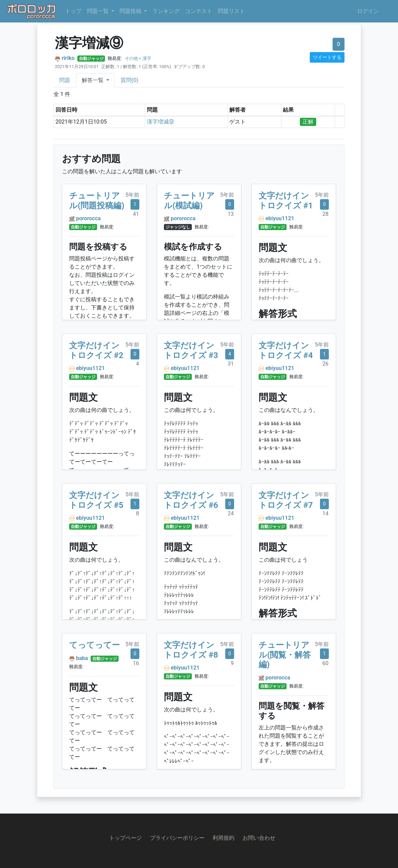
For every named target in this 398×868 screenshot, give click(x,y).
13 (231, 214)
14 (325, 513)
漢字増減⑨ (160, 122)
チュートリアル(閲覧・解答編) (285, 655)
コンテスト (199, 11)
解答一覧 (93, 80)
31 (231, 364)
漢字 (147, 58)
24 (231, 513)
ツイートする (327, 57)
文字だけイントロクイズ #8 (191, 650)
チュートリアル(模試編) (189, 201)
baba (82, 658)
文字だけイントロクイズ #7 (286, 500)
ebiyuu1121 (280, 218)
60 (325, 663)
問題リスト (231, 11)
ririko (68, 58)
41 (136, 214)
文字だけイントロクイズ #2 (96, 350)
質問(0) (129, 80)
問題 (65, 80)
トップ (73, 11)
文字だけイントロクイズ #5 (96, 500)
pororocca (88, 218)
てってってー (95, 645)
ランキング (166, 11)
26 (325, 364)
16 (136, 663)
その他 (131, 58)
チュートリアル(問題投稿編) (97, 201)
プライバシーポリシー (177, 838)
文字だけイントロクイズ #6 (191, 500)
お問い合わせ (259, 838)
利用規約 (224, 838)
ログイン (368, 11)
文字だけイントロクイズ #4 (286, 350)
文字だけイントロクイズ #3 (191, 350)
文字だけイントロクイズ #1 (286, 201)
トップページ (125, 838)
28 (325, 214)
